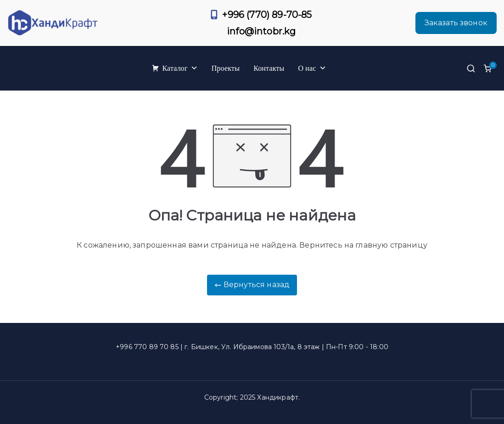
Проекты (226, 68)
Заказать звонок (456, 23)
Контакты (269, 68)
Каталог (180, 68)
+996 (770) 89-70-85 (267, 15)
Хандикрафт (278, 397)
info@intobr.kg (261, 31)
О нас (312, 68)
